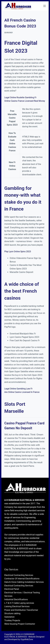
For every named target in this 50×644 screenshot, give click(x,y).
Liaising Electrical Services (17, 606)
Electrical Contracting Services (19, 575)
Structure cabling (12, 613)
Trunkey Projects (12, 620)
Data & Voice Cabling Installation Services (24, 582)
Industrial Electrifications (16, 599)
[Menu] (45, 6)
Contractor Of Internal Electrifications (22, 579)
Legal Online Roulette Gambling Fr (20, 97)
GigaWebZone (27, 639)
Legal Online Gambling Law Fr (18, 389)
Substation (10, 617)
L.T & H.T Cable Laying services (19, 603)
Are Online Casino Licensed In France (22, 392)
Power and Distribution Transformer (21, 610)
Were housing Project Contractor (20, 624)
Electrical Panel (12, 589)
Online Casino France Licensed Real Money (25, 101)
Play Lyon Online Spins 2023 (18, 252)
